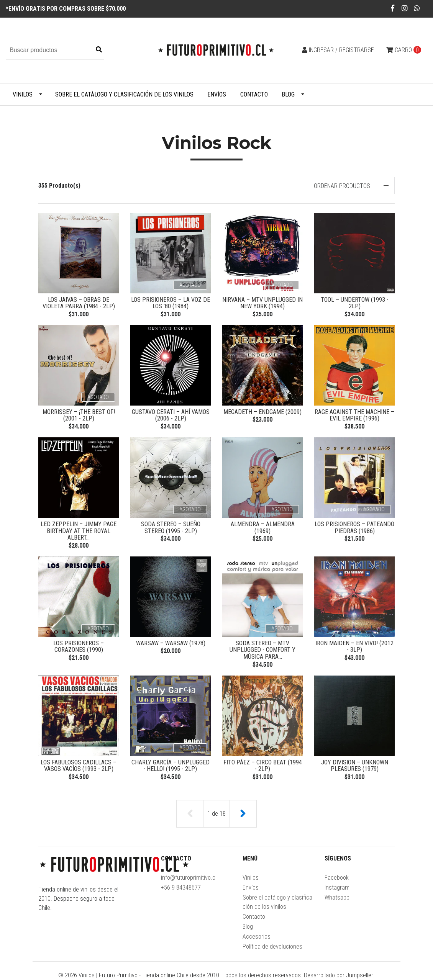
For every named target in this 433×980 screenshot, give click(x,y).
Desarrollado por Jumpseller (339, 975)
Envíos (217, 94)
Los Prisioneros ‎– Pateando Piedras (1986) (354, 528)
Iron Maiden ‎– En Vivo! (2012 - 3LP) (354, 647)
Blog (288, 94)
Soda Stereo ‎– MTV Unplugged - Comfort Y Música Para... (262, 650)
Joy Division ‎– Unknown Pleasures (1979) (355, 766)
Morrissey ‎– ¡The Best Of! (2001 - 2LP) (79, 415)
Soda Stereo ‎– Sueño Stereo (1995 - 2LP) (171, 528)
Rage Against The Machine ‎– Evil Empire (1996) (354, 415)
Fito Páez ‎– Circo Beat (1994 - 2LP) (263, 766)
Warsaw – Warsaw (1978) (171, 643)
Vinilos (23, 94)
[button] (350, 186)
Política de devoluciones (272, 946)
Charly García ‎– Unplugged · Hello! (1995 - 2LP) (171, 766)
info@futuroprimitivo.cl (189, 878)
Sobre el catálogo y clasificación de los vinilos (124, 94)
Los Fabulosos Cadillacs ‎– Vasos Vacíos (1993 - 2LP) (79, 766)
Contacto (254, 94)
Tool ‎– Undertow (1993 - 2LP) (355, 303)
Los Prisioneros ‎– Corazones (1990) (79, 647)
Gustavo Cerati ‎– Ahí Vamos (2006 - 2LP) (171, 415)
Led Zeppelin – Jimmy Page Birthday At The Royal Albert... (79, 531)
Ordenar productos (342, 186)
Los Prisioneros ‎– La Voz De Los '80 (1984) (171, 303)
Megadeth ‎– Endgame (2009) (262, 412)
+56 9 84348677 (181, 888)
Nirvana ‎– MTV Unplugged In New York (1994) (262, 303)
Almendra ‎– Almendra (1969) (263, 528)
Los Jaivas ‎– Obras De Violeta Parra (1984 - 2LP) (79, 303)
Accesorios (257, 937)
